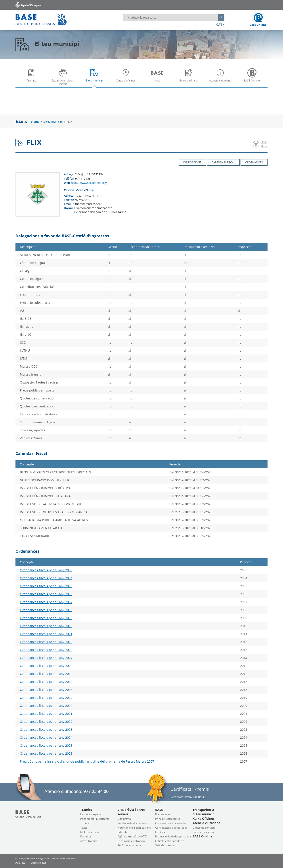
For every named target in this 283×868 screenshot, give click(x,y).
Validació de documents (132, 823)
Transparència (190, 78)
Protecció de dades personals (173, 836)
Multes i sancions (91, 832)
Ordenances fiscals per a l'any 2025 (46, 745)
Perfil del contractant (130, 845)
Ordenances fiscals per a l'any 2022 (46, 722)
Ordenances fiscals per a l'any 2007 (46, 602)
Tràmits (32, 78)
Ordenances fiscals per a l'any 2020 (46, 706)
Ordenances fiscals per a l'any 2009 (46, 618)
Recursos (86, 836)
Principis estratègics (168, 819)
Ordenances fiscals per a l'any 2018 (46, 690)
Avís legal (21, 863)
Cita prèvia (124, 819)
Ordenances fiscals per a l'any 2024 (46, 737)
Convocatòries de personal (172, 828)
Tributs (85, 823)
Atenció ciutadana (221, 78)
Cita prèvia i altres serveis (64, 78)
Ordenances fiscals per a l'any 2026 (46, 753)
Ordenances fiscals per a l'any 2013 (46, 650)
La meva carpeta (91, 814)
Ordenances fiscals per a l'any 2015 (46, 666)
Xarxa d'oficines (127, 78)
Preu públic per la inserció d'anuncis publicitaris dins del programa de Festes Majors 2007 (87, 761)
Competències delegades (171, 823)
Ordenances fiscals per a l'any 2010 (46, 626)
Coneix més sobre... (205, 832)
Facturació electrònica (131, 841)
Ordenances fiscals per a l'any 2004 (46, 578)
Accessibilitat (39, 863)
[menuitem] (31, 77)
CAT (220, 24)
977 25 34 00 (96, 791)
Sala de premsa (165, 845)
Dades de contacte (204, 828)
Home (35, 122)
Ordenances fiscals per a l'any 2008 (46, 610)
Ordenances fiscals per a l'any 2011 (46, 634)
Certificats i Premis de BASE (188, 797)
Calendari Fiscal (223, 162)
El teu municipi (95, 78)
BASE (158, 78)
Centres (160, 832)
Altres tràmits (89, 841)
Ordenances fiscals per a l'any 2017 (46, 682)
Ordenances (254, 162)
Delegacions (192, 162)
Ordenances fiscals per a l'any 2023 (46, 729)
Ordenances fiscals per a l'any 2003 (46, 570)
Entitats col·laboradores (170, 841)
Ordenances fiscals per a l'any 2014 (46, 658)
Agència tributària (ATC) (132, 836)
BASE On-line (253, 78)
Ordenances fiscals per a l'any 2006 (46, 594)
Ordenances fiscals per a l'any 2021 (46, 714)
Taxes (84, 828)
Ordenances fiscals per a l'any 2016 (46, 674)
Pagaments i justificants (95, 819)
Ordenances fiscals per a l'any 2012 (46, 642)
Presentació (163, 814)
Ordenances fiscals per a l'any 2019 (46, 698)
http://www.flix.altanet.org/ (89, 183)
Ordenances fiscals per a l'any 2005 (46, 586)
